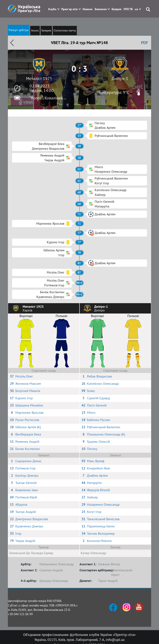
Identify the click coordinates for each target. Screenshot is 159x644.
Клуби (52, 9)
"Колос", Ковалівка (46, 98)
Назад (12, 43)
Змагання (101, 9)
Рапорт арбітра (19, 30)
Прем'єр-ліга (69, 9)
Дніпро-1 (120, 78)
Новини (88, 9)
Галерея (116, 9)
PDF (145, 43)
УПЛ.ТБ (128, 9)
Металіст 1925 (39, 78)
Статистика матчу (65, 30)
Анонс (35, 30)
